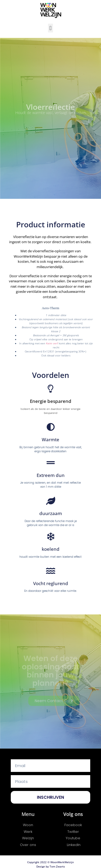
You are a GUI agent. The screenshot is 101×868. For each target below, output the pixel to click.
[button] (50, 28)
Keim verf (52, 343)
